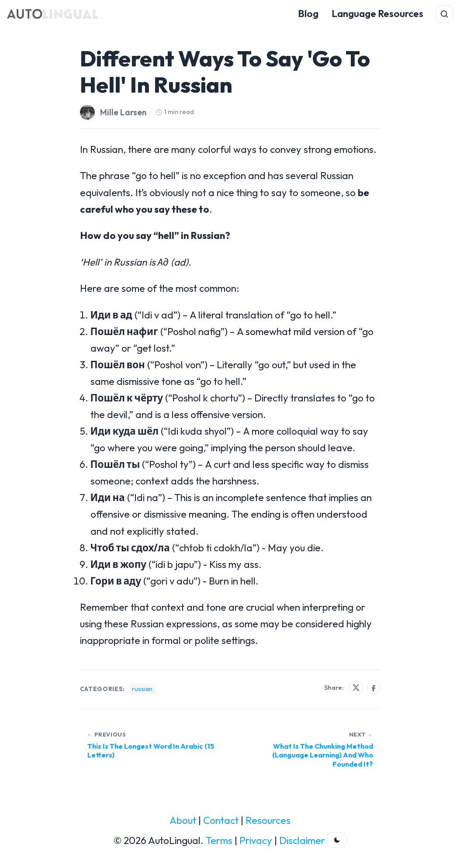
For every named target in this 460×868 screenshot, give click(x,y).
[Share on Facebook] (374, 688)
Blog (308, 14)
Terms (219, 840)
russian (142, 689)
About (183, 820)
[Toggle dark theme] (337, 840)
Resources (268, 820)
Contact (221, 820)
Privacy (256, 840)
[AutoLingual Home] (53, 14)
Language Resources (377, 14)
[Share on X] (356, 688)
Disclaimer (302, 840)
